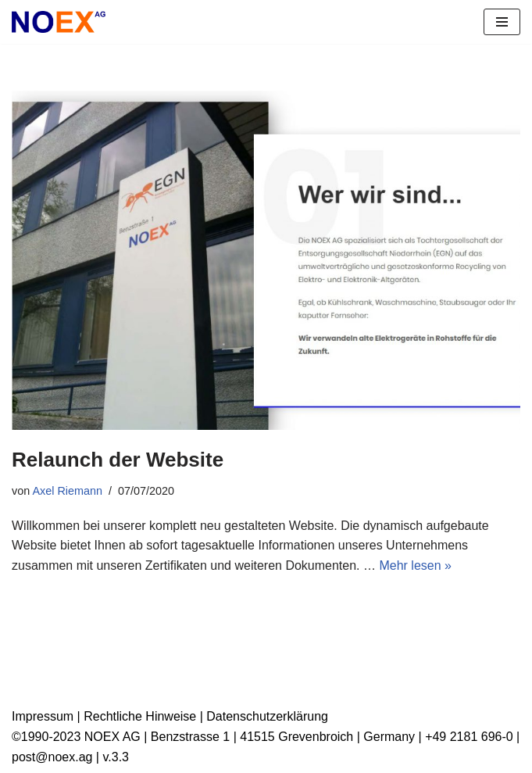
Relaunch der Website (118, 460)
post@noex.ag (52, 757)
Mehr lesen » (415, 565)
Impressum (43, 716)
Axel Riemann (67, 491)
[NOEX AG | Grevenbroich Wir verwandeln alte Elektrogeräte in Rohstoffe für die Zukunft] (59, 22)
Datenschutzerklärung (267, 716)
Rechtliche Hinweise (140, 716)
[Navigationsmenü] (502, 22)
